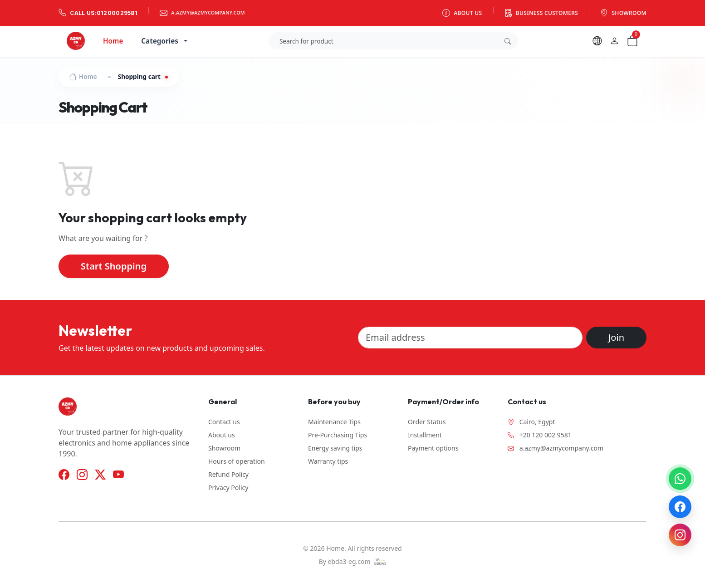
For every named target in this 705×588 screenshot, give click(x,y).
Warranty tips (328, 461)
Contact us (224, 422)
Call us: (98, 13)
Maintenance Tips (334, 422)
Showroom (623, 13)
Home (113, 41)
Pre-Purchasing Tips (338, 435)
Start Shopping (114, 266)
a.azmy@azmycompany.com (202, 13)
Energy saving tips (335, 448)
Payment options (433, 448)
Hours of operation (237, 461)
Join (616, 337)
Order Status (427, 422)
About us (462, 13)
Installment (425, 435)
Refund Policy (228, 474)
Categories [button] (160, 41)
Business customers (541, 13)
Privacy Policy (228, 488)
